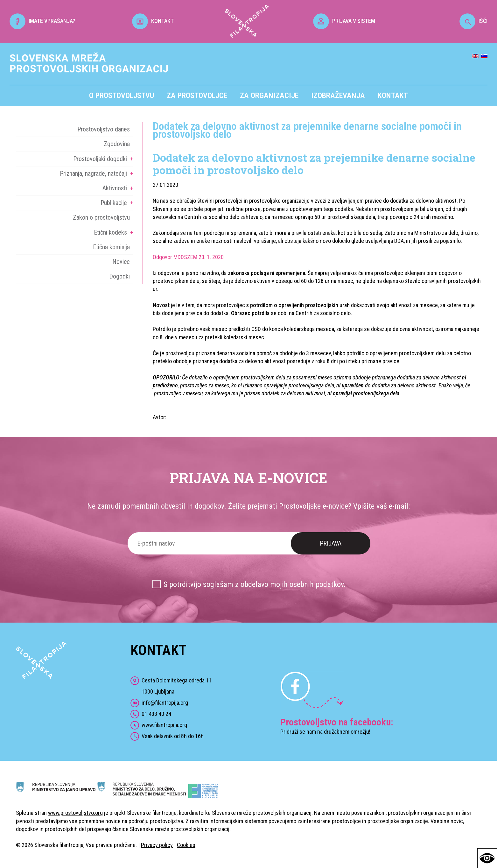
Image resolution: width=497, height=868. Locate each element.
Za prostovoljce (197, 95)
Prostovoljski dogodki (100, 159)
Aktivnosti (115, 188)
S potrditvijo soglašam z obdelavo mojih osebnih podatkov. (255, 584)
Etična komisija (111, 247)
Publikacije (114, 203)
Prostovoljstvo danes (104, 129)
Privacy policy (157, 845)
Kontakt (393, 95)
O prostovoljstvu (122, 95)
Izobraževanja (338, 95)
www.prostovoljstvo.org (75, 813)
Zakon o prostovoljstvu (101, 217)
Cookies (186, 845)
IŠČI (473, 21)
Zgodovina (117, 144)
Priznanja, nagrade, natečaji (93, 173)
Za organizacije (269, 95)
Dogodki (119, 276)
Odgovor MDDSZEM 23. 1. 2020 (188, 257)
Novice (121, 262)
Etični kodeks (110, 232)
